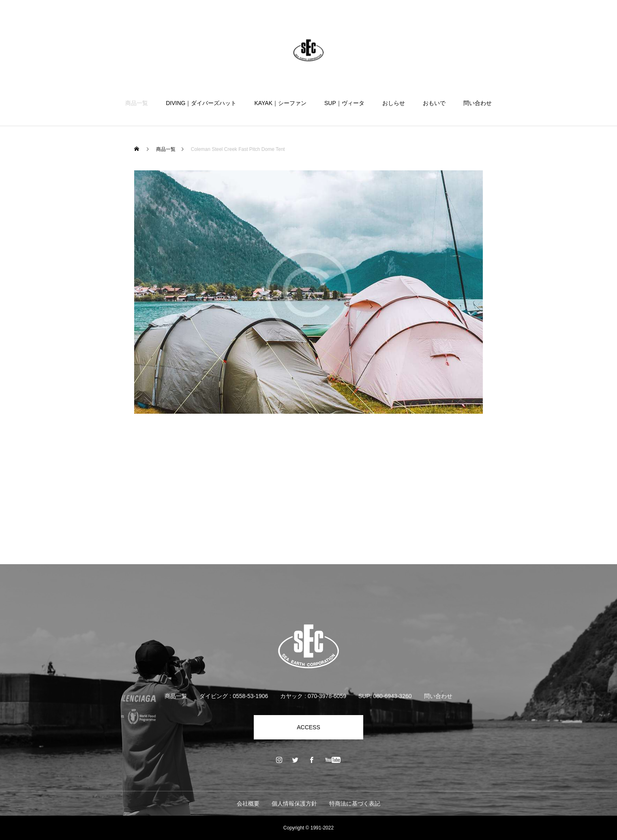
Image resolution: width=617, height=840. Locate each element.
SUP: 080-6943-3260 (385, 696)
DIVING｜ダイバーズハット (201, 103)
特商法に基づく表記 (355, 803)
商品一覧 (137, 103)
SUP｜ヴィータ (344, 103)
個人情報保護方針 (294, 803)
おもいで (434, 103)
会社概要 (248, 803)
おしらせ (394, 103)
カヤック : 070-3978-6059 (313, 696)
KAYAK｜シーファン (280, 103)
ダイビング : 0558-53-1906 (234, 696)
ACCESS (308, 727)
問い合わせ (478, 103)
